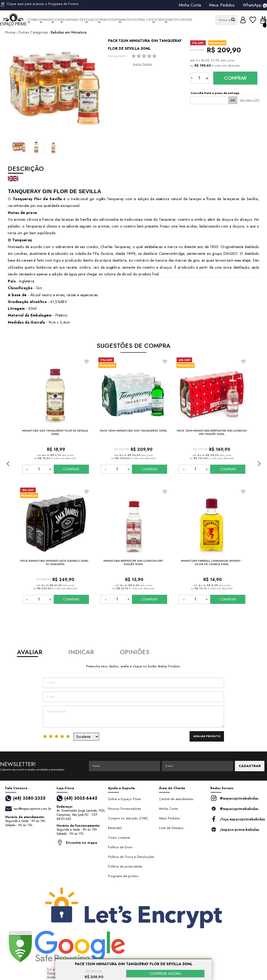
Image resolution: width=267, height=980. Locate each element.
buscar (233, 19)
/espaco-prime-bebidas (235, 829)
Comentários (133, 717)
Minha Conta (190, 5)
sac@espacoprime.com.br (32, 809)
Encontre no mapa (77, 842)
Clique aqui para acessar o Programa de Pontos (39, 4)
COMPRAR (71, 469)
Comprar (235, 78)
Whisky (47, 20)
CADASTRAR (250, 766)
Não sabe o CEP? (250, 100)
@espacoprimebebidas (234, 798)
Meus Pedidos (222, 5)
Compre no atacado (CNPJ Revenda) (128, 823)
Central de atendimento (176, 799)
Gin (68, 20)
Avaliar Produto (142, 64)
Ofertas (185, 20)
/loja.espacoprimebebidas (236, 819)
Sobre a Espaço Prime (124, 799)
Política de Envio (120, 847)
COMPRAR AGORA (165, 973)
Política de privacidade (125, 867)
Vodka (59, 20)
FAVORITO (87, 362)
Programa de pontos (123, 876)
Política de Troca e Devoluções (131, 857)
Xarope (172, 20)
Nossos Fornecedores (125, 809)
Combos (34, 20)
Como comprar (119, 838)
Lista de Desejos (171, 828)
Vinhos (105, 20)
